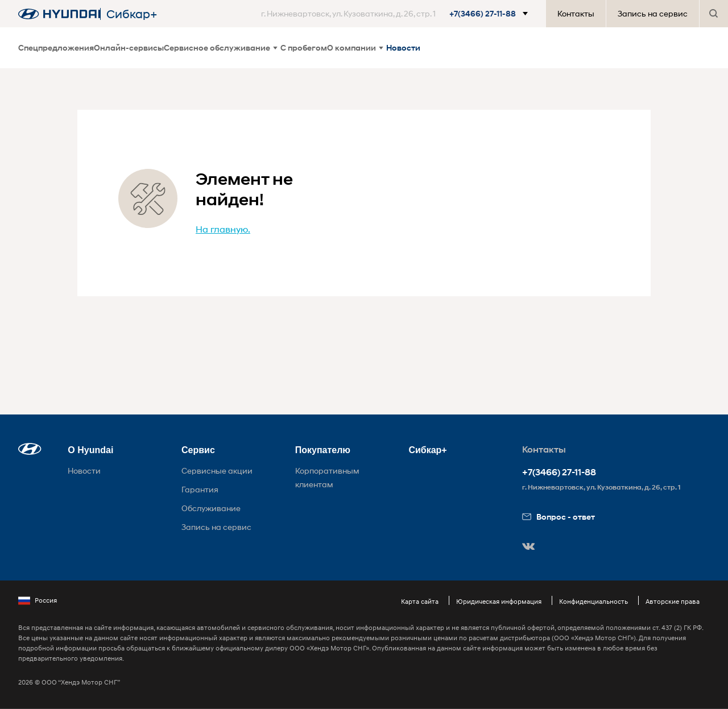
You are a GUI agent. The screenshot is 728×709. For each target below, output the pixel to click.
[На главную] (59, 14)
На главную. (223, 229)
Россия (38, 600)
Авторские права (673, 601)
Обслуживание (211, 508)
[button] (397, 14)
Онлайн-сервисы (129, 47)
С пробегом (304, 47)
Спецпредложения (56, 47)
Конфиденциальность (593, 601)
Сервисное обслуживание (221, 47)
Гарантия (200, 489)
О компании (355, 47)
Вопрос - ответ (559, 517)
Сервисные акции (217, 470)
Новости (403, 47)
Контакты (576, 13)
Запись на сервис (653, 13)
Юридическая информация (499, 601)
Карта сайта (420, 601)
